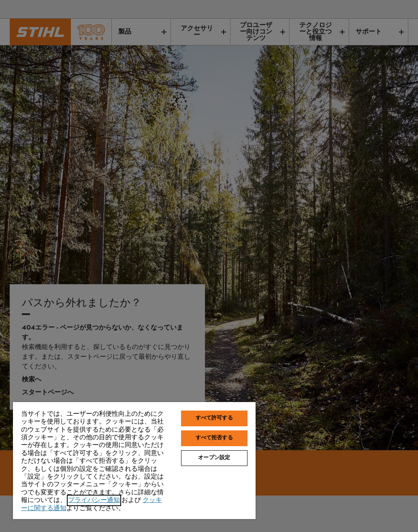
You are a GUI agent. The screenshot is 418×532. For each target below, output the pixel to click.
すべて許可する (214, 418)
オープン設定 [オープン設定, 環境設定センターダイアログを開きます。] (214, 458)
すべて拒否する (214, 438)
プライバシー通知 (94, 500)
